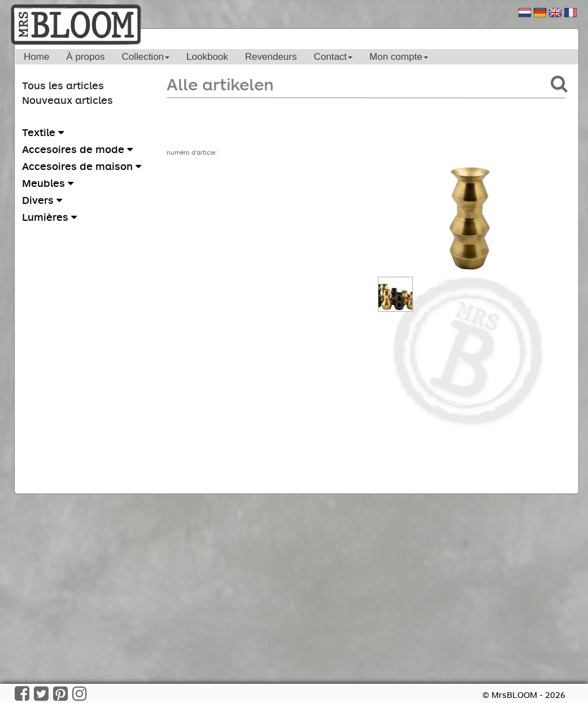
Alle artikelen (220, 84)
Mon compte (399, 57)
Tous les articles (63, 85)
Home (36, 57)
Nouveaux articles (67, 100)
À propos (85, 57)
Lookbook (207, 57)
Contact (333, 57)
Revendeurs (271, 57)
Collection (145, 57)
